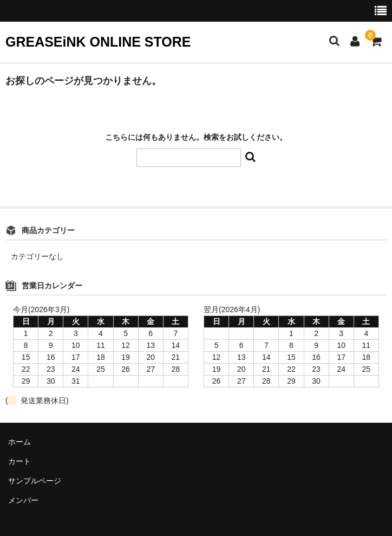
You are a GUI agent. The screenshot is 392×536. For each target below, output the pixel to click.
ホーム (19, 442)
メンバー (23, 500)
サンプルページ (35, 481)
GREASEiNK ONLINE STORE (98, 42)
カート (19, 461)
